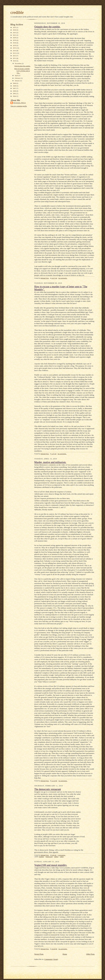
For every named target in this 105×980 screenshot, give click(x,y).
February (18, 78)
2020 (15, 38)
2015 (15, 48)
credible (17, 12)
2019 (15, 40)
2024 (15, 30)
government (49, 857)
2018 (15, 43)
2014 (15, 51)
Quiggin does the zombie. (22, 66)
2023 (15, 33)
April (17, 75)
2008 (15, 86)
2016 (15, 45)
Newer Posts (39, 954)
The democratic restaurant (48, 789)
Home (65, 954)
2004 (15, 96)
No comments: (63, 278)
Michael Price (20, 103)
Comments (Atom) (51, 959)
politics (56, 857)
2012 (15, 56)
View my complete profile (19, 106)
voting (62, 857)
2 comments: (62, 855)
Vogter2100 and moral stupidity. (51, 865)
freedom (41, 857)
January (17, 81)
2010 (15, 61)
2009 (15, 83)
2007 (15, 88)
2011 (15, 58)
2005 (15, 93)
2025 (15, 27)
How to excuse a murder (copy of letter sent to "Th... (22, 71)
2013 (15, 53)
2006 (15, 91)
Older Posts (90, 954)
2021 (15, 35)
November (18, 63)
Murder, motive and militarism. (50, 462)
